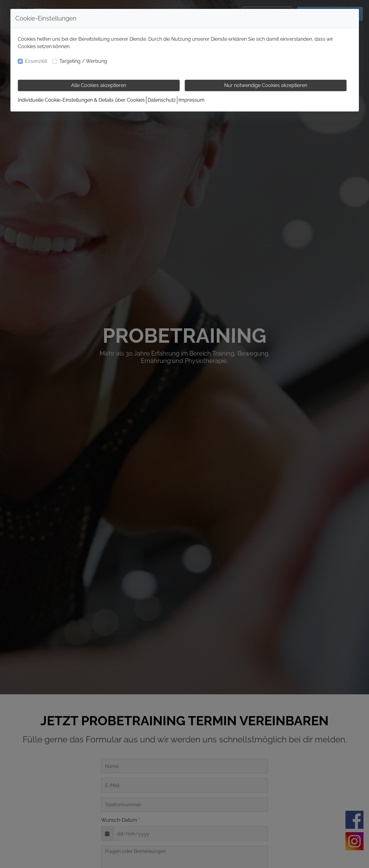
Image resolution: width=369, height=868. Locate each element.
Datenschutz (162, 100)
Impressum (192, 100)
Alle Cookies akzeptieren (99, 85)
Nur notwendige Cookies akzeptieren (266, 85)
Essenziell (36, 61)
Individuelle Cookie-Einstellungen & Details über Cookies (81, 100)
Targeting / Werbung (83, 61)
